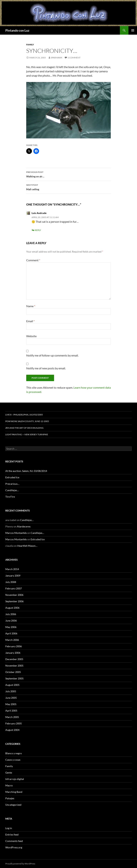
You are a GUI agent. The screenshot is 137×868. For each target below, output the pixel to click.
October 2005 (13, 672)
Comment (33, 260)
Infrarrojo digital (15, 779)
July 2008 (11, 582)
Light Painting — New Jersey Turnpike (27, 434)
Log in (9, 828)
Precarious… (12, 484)
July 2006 (11, 614)
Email (30, 321)
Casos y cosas (13, 760)
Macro (9, 785)
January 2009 (13, 576)
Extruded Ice (12, 477)
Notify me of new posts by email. (46, 368)
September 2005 (14, 678)
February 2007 (14, 588)
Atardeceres (24, 526)
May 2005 (11, 704)
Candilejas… (12, 490)
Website (31, 336)
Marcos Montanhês (16, 533)
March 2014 (12, 569)
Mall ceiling (68, 187)
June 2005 (11, 698)
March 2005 (12, 717)
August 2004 (12, 730)
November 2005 (14, 666)
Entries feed (12, 835)
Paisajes (10, 798)
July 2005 (11, 691)
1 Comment (74, 58)
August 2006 (12, 608)
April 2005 (11, 711)
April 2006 (11, 633)
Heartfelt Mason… (27, 546)
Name (31, 306)
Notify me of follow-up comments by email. (52, 355)
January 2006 (13, 653)
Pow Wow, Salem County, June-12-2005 (27, 421)
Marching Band (14, 792)
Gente (9, 773)
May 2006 (11, 627)
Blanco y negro (14, 753)
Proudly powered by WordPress (20, 864)
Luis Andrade (39, 213)
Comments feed (14, 841)
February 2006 (14, 646)
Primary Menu (133, 30)
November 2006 (14, 595)
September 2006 (14, 601)
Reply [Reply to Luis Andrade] (38, 230)
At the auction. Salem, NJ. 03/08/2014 (26, 471)
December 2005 (14, 659)
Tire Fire (10, 497)
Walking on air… (68, 174)
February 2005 (14, 723)
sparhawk (57, 58)
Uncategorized (13, 805)
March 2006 (12, 640)
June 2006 (11, 621)
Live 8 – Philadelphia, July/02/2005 (24, 415)
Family (30, 45)
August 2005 (12, 685)
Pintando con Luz (17, 30)
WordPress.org (14, 847)
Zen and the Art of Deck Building (24, 428)
